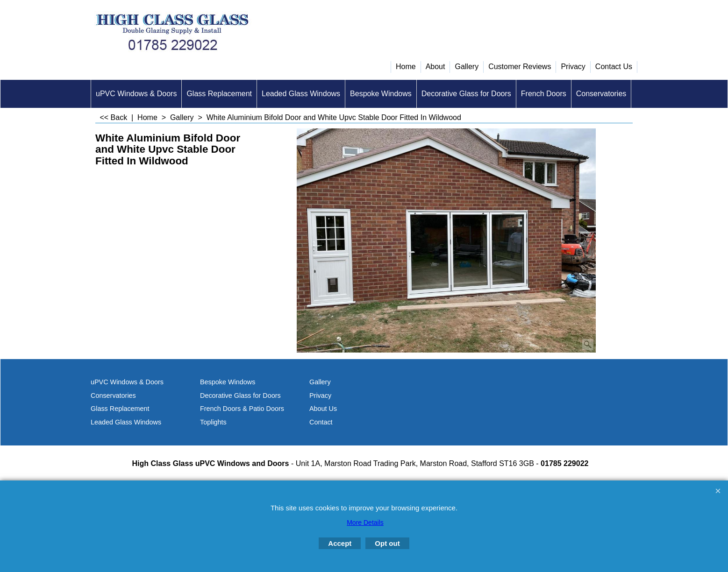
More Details (365, 523)
